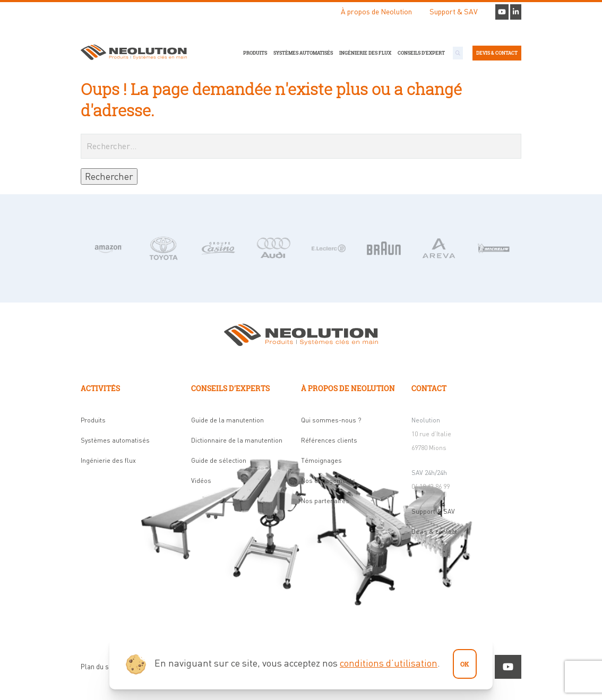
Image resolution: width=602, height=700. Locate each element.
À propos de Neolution (376, 11)
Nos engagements (328, 481)
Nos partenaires (325, 501)
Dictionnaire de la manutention (237, 440)
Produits (255, 53)
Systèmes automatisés (303, 53)
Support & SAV (454, 11)
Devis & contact (497, 53)
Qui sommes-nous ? (331, 420)
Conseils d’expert (421, 53)
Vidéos (201, 481)
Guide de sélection (219, 460)
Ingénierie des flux (365, 53)
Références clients (329, 440)
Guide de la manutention (227, 420)
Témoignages (321, 460)
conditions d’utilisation (389, 663)
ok (465, 664)
